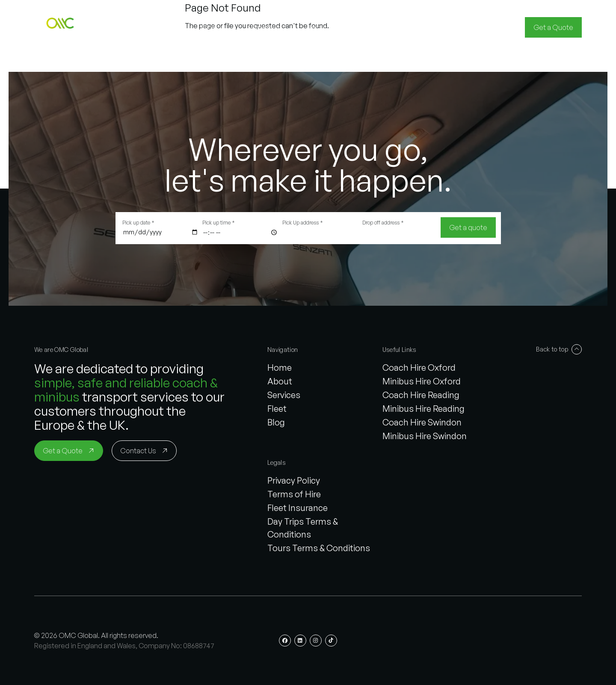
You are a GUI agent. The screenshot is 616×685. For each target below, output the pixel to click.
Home (280, 368)
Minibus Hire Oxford (422, 381)
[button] (62, 27)
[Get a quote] (468, 227)
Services (284, 395)
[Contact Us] (144, 451)
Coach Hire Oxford (419, 368)
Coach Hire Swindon (422, 422)
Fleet (277, 409)
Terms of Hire (294, 494)
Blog (276, 422)
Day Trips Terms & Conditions (303, 528)
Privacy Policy (294, 480)
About (280, 381)
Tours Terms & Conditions (319, 548)
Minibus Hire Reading (423, 409)
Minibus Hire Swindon (425, 436)
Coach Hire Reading (421, 395)
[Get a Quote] (553, 27)
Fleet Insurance (298, 508)
